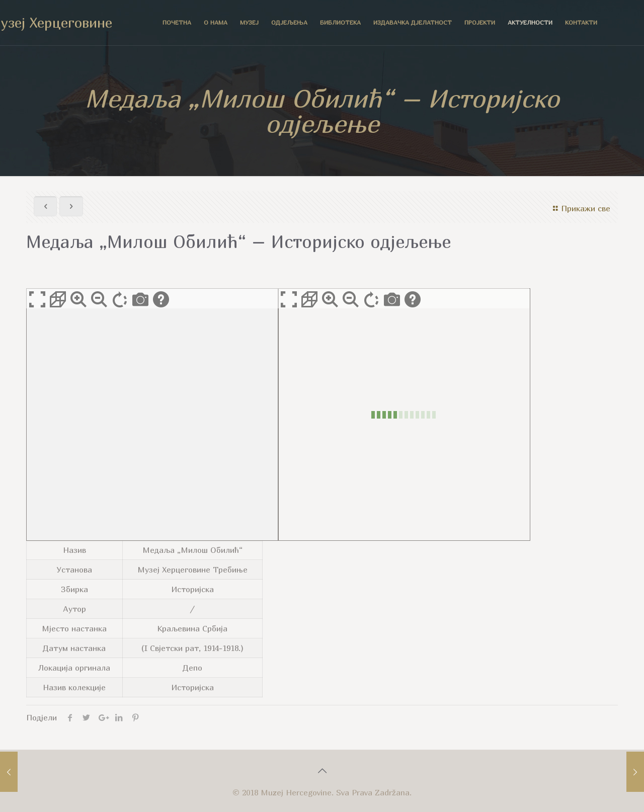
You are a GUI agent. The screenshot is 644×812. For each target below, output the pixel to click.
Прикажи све (580, 208)
